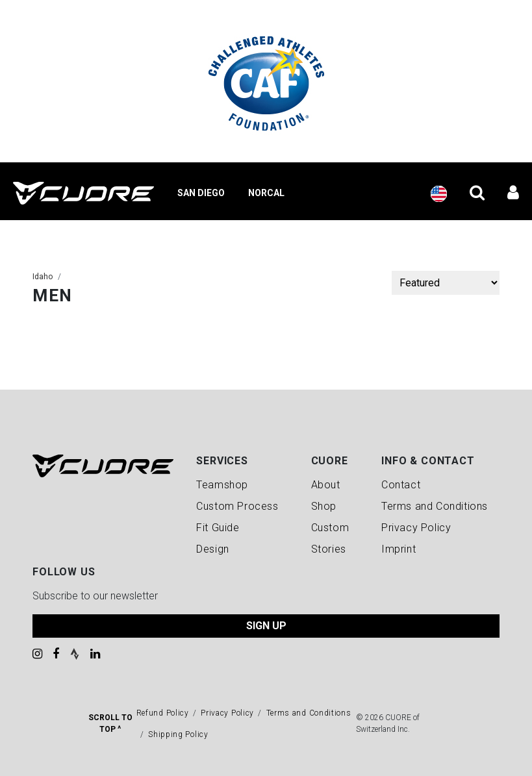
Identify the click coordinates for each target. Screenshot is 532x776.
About (326, 485)
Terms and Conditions (435, 506)
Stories (329, 549)
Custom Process (237, 506)
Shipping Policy (178, 734)
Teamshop (222, 485)
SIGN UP (266, 626)
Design (213, 549)
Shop (324, 506)
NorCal (266, 193)
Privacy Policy (416, 528)
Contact (401, 485)
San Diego (201, 193)
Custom (330, 528)
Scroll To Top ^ (110, 723)
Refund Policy (163, 713)
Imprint (399, 549)
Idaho (43, 277)
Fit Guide (218, 528)
